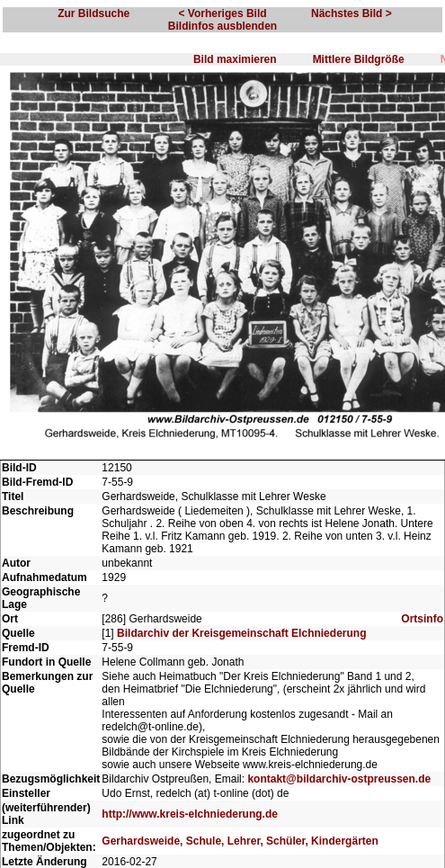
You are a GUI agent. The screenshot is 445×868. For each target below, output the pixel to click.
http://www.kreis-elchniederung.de (190, 814)
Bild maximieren (235, 59)
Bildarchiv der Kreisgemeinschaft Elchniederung (241, 633)
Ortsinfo (422, 619)
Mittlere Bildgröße (359, 59)
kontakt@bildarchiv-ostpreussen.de (339, 779)
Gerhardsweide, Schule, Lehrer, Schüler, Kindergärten (240, 841)
